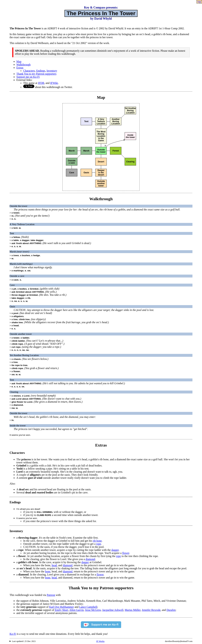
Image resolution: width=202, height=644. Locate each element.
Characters (29, 71)
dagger (115, 550)
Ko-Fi (13, 634)
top (199, 2)
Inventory (52, 71)
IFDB (41, 83)
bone (48, 571)
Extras (20, 68)
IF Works (100, 641)
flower (126, 553)
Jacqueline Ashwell (113, 610)
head (54, 565)
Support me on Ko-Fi (28, 77)
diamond (90, 559)
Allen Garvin (76, 610)
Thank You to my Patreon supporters (36, 74)
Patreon (51, 595)
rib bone (97, 541)
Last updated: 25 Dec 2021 (24, 641)
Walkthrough (23, 65)
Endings (41, 71)
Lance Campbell (88, 607)
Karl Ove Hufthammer (62, 607)
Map (19, 61)
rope (99, 544)
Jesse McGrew (93, 610)
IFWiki (54, 83)
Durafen (171, 610)
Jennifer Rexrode (151, 610)
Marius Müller (133, 610)
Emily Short (61, 610)
